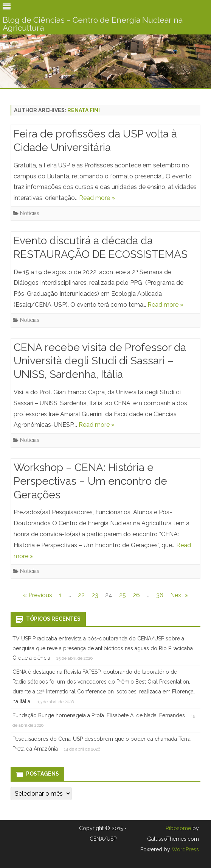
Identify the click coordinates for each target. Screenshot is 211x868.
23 (95, 595)
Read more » (97, 198)
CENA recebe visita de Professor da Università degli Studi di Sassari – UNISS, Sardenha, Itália (100, 361)
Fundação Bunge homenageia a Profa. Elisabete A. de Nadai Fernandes (99, 715)
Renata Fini (84, 110)
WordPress (185, 849)
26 (136, 595)
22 (81, 595)
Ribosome (178, 828)
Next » (179, 595)
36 (160, 595)
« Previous (38, 595)
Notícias (30, 213)
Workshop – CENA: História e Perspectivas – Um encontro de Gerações (90, 481)
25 (123, 595)
